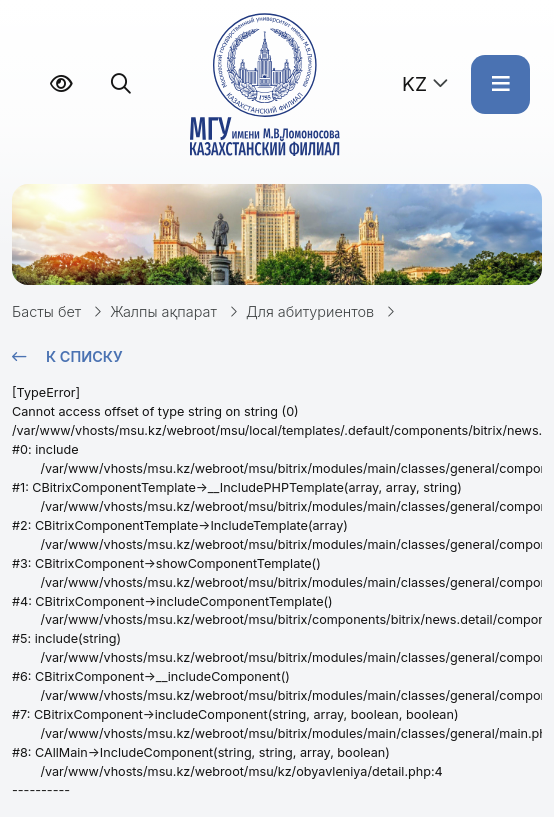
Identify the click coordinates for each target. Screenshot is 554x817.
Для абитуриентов (310, 311)
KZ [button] (414, 84)
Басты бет (46, 311)
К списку (84, 356)
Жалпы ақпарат (163, 311)
